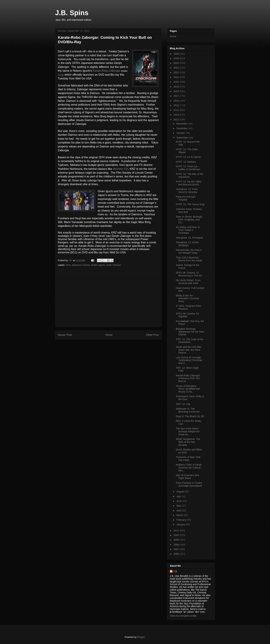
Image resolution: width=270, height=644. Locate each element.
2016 (177, 101)
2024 (177, 63)
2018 (177, 91)
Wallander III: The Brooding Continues (188, 410)
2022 (177, 73)
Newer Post (65, 335)
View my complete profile (183, 616)
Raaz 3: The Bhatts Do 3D (190, 416)
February (181, 520)
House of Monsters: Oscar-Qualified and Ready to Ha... (188, 389)
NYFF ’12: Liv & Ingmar (188, 157)
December (182, 124)
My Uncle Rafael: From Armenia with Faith (188, 282)
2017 (177, 96)
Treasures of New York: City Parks (188, 459)
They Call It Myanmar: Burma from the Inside (189, 259)
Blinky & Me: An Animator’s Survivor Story (188, 298)
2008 (177, 545)
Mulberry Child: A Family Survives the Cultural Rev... (189, 468)
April (179, 511)
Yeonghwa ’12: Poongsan (189, 238)
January (181, 524)
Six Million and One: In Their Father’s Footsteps (188, 230)
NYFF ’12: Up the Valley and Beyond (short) (189, 183)
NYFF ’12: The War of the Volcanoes (189, 175)
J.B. (175, 571)
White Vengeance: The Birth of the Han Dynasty (188, 442)
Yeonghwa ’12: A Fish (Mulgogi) (187, 244)
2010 (177, 535)
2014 (177, 110)
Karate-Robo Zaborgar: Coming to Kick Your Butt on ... (188, 378)
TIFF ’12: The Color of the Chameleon (190, 341)
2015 (177, 105)
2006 (177, 554)
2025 (177, 58)
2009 (177, 540)
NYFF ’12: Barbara (186, 162)
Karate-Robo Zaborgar (106, 71)
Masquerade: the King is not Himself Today (189, 251)
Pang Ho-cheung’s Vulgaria (186, 198)
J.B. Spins (72, 13)
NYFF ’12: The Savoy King (190, 204)
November (182, 128)
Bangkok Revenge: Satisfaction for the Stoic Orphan (190, 332)
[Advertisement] (108, 300)
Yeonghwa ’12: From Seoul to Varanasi (187, 191)
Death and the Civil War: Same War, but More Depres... (189, 350)
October (181, 133)
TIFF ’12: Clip (183, 404)
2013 (177, 115)
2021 (177, 77)
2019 (177, 87)
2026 (177, 54)
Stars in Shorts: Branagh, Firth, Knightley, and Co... (189, 220)
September (183, 138)
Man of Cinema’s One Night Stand (187, 477)
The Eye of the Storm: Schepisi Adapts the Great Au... (188, 431)
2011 (177, 530)
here (60, 75)
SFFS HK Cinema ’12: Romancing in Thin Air (189, 274)
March (180, 515)
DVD (68, 265)
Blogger (141, 637)
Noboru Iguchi (98, 265)
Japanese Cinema (81, 265)
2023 (177, 68)
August (180, 492)
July (179, 496)
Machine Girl (121, 169)
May (179, 506)
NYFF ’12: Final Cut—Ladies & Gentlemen (188, 168)
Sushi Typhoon (113, 265)
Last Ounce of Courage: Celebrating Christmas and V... (189, 360)
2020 (177, 82)
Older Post (152, 335)
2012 (177, 120)
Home (109, 335)
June (179, 501)
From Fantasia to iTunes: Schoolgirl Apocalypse (189, 484)
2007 (177, 549)
